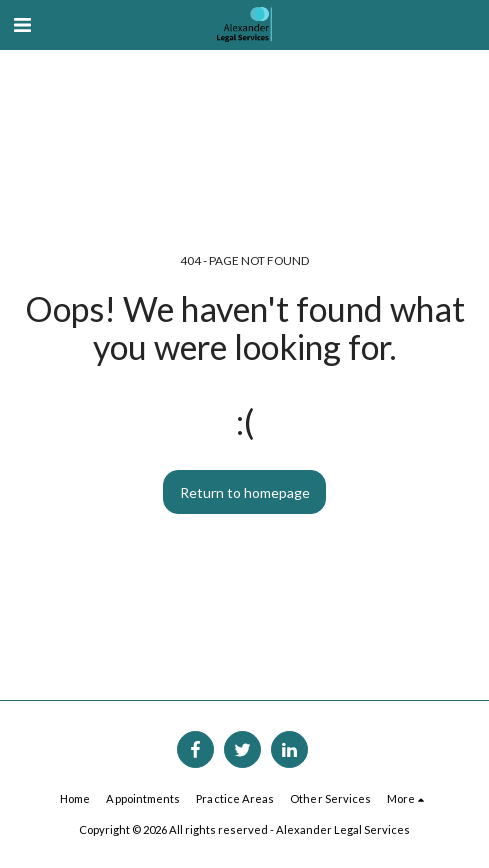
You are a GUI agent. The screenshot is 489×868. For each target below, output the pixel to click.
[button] (22, 24)
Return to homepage (245, 492)
